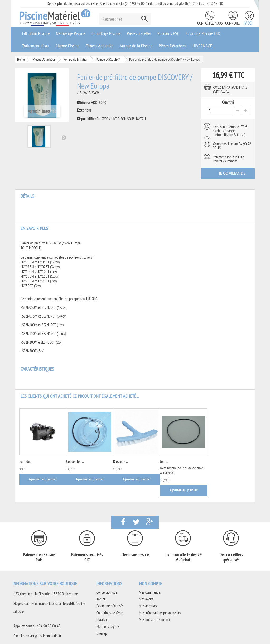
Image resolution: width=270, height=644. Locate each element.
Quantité (228, 102)
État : (80, 110)
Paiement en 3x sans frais (39, 557)
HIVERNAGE (202, 46)
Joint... (164, 461)
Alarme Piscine (67, 46)
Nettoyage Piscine (71, 33)
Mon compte (151, 583)
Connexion (233, 23)
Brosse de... (120, 461)
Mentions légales (108, 626)
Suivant (64, 137)
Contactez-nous (210, 23)
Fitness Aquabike (100, 46)
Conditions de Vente (110, 613)
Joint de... (25, 461)
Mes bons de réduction (154, 620)
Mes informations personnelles (160, 613)
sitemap (102, 633)
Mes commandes (150, 592)
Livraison (102, 620)
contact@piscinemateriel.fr (43, 636)
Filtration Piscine (36, 33)
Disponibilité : (86, 119)
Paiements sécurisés (110, 606)
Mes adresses (148, 606)
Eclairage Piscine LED (203, 33)
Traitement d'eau (36, 46)
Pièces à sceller (139, 33)
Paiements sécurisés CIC (87, 557)
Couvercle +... (75, 461)
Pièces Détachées (172, 46)
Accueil (101, 599)
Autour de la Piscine (136, 46)
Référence (84, 103)
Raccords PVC (168, 33)
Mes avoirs (146, 599)
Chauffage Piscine (106, 33)
